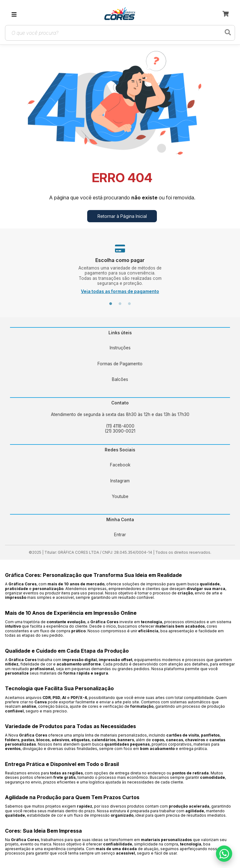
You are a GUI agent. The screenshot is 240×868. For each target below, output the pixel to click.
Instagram (120, 481)
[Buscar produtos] (228, 33)
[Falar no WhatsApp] (224, 854)
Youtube (120, 496)
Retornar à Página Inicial (122, 216)
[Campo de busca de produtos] (115, 33)
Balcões (120, 379)
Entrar (120, 535)
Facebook (120, 465)
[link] (120, 14)
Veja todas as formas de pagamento (120, 291)
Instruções (120, 348)
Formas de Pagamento (120, 364)
